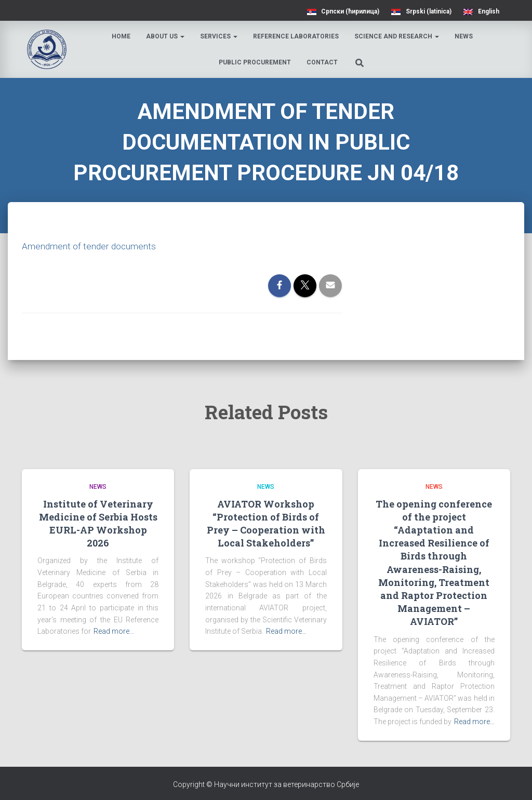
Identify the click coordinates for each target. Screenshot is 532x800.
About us (166, 36)
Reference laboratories (297, 36)
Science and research (398, 36)
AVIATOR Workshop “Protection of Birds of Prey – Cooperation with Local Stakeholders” (266, 524)
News (465, 36)
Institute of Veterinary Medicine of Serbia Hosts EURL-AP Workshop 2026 (98, 524)
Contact (323, 62)
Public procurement (255, 62)
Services (220, 36)
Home (122, 36)
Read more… (114, 631)
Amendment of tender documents (90, 246)
